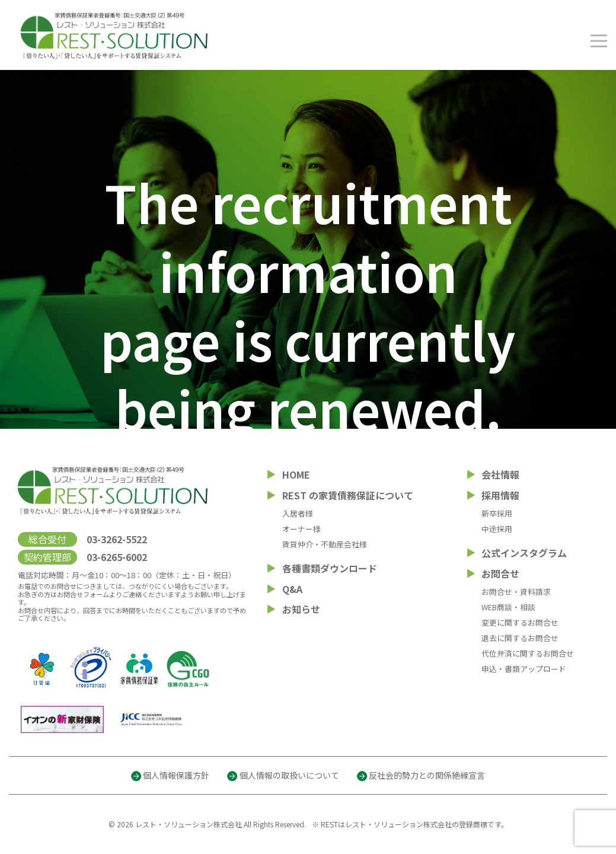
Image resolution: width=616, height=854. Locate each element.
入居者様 (298, 513)
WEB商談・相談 (508, 607)
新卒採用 (497, 513)
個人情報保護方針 (176, 775)
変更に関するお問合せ (520, 622)
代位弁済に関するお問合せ (528, 653)
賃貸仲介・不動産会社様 (325, 544)
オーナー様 (301, 529)
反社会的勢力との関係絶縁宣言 (427, 775)
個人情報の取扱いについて (289, 775)
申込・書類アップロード (524, 669)
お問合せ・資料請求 (516, 592)
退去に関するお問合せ (520, 638)
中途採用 (497, 529)
